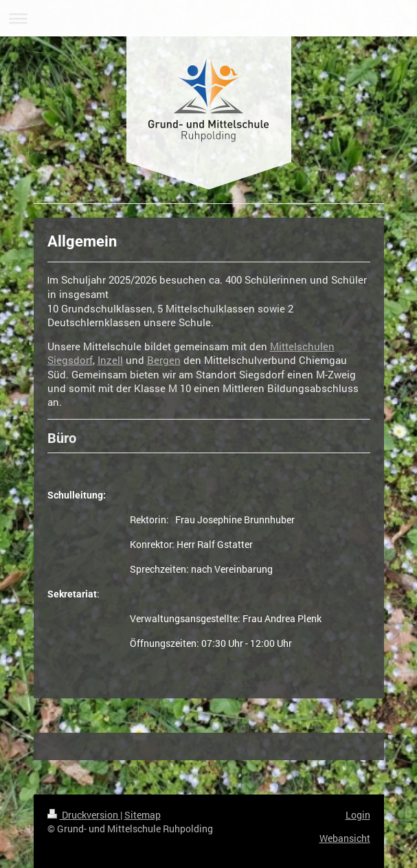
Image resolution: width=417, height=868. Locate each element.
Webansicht (345, 838)
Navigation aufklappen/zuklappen (208, 18)
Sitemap (143, 815)
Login (358, 815)
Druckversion (84, 815)
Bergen (164, 360)
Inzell (110, 360)
